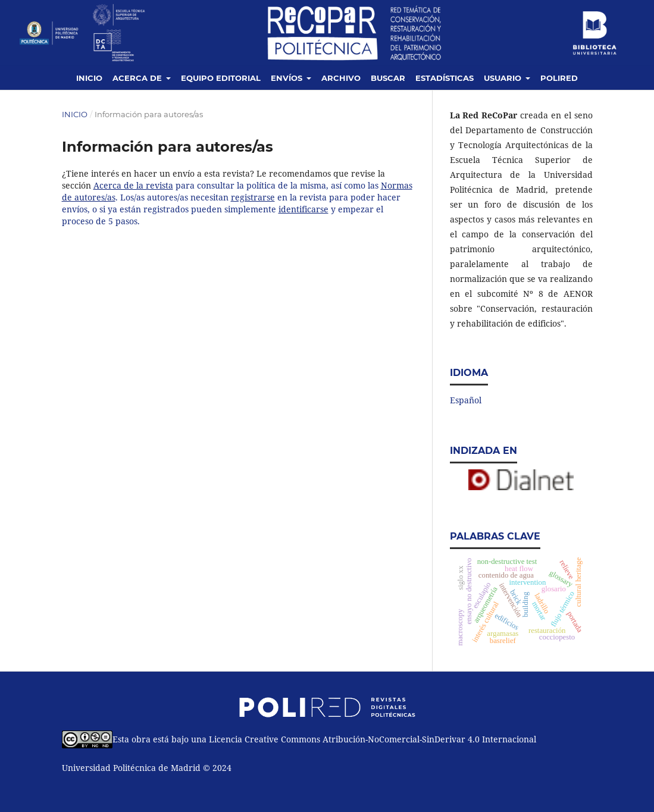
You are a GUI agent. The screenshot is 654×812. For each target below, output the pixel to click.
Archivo (341, 78)
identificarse (303, 209)
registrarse (253, 197)
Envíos (288, 78)
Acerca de (138, 78)
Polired (559, 78)
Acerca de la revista (133, 185)
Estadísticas (445, 78)
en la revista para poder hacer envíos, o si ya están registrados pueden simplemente (231, 203)
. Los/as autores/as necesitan (173, 197)
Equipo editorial (221, 78)
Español (466, 400)
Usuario (504, 78)
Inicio (89, 78)
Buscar (388, 78)
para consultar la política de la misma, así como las (277, 185)
